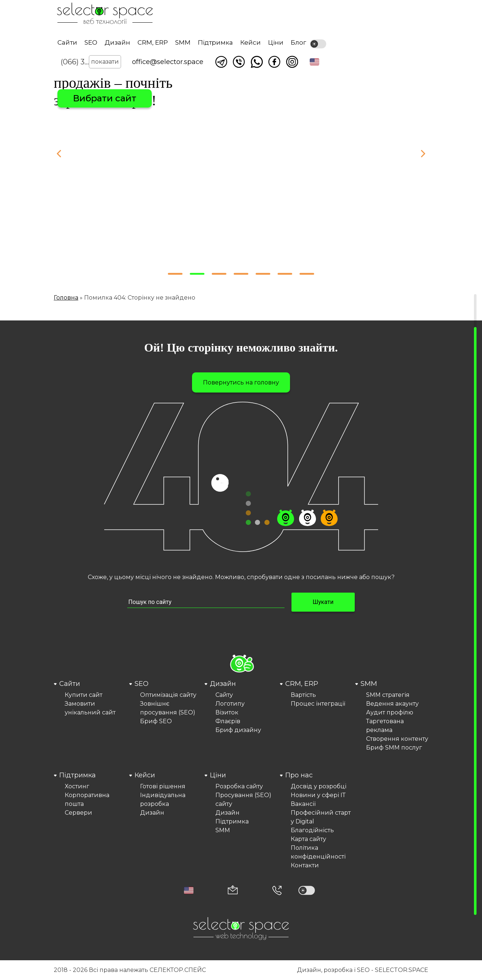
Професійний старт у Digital (321, 817)
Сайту (224, 695)
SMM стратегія (388, 695)
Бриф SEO (156, 721)
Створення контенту (397, 739)
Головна (66, 298)
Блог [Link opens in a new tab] (298, 42)
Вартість (303, 695)
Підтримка (215, 42)
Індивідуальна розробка (163, 799)
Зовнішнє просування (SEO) (168, 708)
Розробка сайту (239, 786)
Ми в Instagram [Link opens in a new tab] (292, 62)
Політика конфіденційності (318, 852)
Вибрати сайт (105, 98)
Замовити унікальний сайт (90, 708)
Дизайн (117, 42)
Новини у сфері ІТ (318, 795)
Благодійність (312, 830)
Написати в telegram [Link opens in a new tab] (221, 62)
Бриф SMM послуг (394, 748)
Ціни (276, 42)
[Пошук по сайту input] (206, 602)
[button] (315, 62)
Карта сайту (308, 839)
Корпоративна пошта (87, 799)
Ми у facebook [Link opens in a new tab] (274, 62)
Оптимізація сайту (168, 695)
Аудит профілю (390, 712)
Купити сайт (84, 695)
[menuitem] (90, 716)
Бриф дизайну (238, 730)
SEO (91, 42)
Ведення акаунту (392, 704)
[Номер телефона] (277, 890)
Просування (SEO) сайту (243, 799)
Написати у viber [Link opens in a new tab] (239, 62)
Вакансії (303, 804)
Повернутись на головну (241, 382)
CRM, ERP (153, 42)
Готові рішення (163, 786)
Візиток (227, 712)
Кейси (251, 42)
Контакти (305, 865)
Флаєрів (228, 721)
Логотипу (230, 704)
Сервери (78, 813)
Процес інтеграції (318, 704)
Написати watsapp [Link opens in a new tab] (257, 62)
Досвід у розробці (319, 786)
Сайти (67, 42)
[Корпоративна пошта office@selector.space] (233, 891)
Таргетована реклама (385, 726)
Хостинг (77, 786)
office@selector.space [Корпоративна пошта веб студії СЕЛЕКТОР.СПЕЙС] (168, 62)
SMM (183, 42)
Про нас (299, 775)
